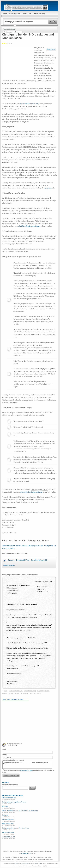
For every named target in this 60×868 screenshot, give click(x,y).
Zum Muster (51, 49)
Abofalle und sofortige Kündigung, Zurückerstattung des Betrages (20, 811)
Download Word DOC (39, 560)
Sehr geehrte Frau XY (8, 832)
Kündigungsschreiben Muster (11, 693)
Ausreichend (5, 43)
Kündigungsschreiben (43, 691)
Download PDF (9, 565)
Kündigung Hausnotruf (8, 819)
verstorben (5, 806)
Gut (9, 43)
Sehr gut (11, 43)
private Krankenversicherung (30, 104)
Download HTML (23, 560)
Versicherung (24, 693)
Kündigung (5, 815)
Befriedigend (6, 43)
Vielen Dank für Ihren (8, 824)
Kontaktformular (26, 853)
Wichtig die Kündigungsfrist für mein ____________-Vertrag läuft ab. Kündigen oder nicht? (27, 765)
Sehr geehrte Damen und (9, 798)
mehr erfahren (38, 866)
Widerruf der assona (35, 693)
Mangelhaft (3, 43)
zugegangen (48, 188)
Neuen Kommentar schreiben (15, 699)
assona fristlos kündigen (16, 691)
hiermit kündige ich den (8, 837)
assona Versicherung (30, 691)
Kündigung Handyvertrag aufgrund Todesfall (14, 802)
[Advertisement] (18, 63)
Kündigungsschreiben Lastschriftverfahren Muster (16, 828)
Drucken (11, 560)
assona (5, 691)
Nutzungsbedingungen (26, 771)
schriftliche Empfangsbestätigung (29, 226)
